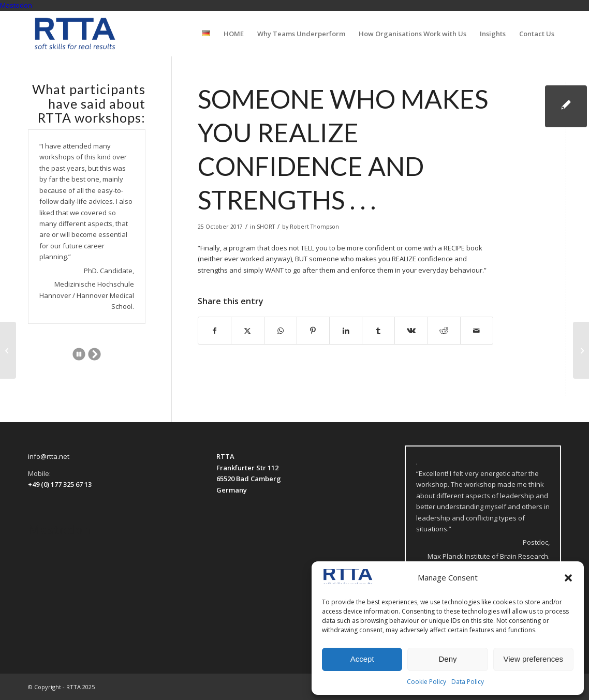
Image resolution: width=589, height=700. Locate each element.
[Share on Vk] (411, 331)
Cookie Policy (426, 682)
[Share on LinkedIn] (346, 331)
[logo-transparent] (75, 34)
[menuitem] (206, 34)
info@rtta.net (49, 456)
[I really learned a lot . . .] (8, 350)
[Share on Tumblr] (378, 331)
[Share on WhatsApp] (281, 331)
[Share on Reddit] (444, 331)
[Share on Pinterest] (313, 331)
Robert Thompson (314, 227)
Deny (447, 659)
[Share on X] (247, 331)
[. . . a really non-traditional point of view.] (581, 350)
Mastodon (16, 5)
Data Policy (468, 682)
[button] (568, 578)
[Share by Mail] (477, 331)
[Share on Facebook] (215, 331)
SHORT (266, 227)
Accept (362, 659)
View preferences (534, 659)
